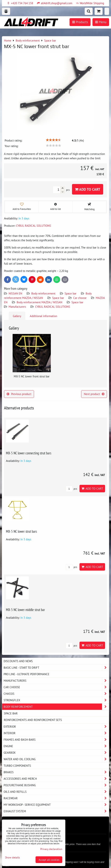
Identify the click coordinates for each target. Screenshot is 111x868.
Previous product (19, 394)
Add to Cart (88, 189)
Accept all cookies (49, 860)
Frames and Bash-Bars (56, 740)
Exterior (56, 727)
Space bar (70, 293)
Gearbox (56, 753)
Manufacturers (17, 307)
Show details (12, 857)
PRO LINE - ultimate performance (26, 674)
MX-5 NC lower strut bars (21, 531)
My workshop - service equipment (56, 805)
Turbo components (17, 766)
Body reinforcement (43, 293)
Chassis (56, 694)
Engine (56, 746)
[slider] (53, 140)
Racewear (56, 798)
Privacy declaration (51, 849)
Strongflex (56, 700)
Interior (56, 733)
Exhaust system (56, 811)
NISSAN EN (15, 293)
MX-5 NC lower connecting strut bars (29, 453)
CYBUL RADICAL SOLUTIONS (53, 307)
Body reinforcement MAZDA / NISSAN (39, 302)
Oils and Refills (56, 792)
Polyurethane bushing (56, 785)
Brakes (56, 772)
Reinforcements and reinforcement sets (33, 720)
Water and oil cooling (56, 759)
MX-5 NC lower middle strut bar (25, 610)
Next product (94, 394)
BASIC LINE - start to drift (56, 668)
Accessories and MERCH (56, 779)
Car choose (80, 298)
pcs (71, 489)
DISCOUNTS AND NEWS (18, 661)
